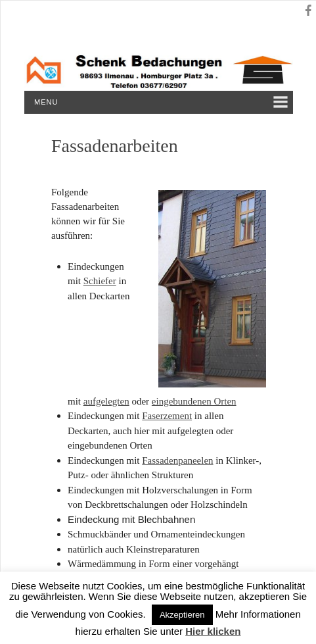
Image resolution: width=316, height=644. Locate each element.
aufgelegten (106, 401)
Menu (46, 102)
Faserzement (167, 416)
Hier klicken (213, 631)
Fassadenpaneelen (177, 460)
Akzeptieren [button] (182, 615)
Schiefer (100, 281)
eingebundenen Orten (194, 401)
